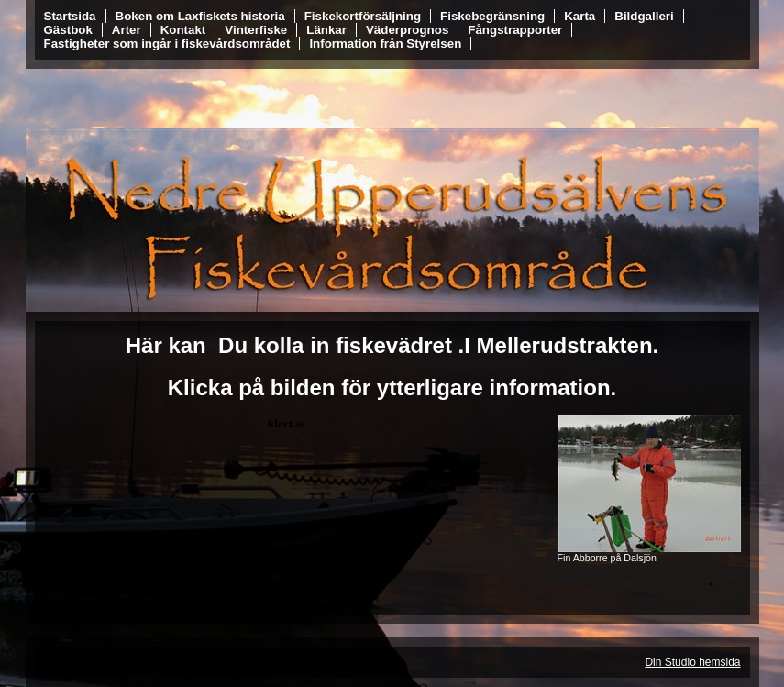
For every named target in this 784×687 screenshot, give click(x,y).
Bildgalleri (644, 16)
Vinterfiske (256, 30)
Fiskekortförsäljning (363, 16)
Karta (580, 16)
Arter (127, 30)
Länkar (326, 30)
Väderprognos (407, 30)
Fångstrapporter (515, 30)
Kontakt (183, 30)
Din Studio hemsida (692, 662)
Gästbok (68, 30)
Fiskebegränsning (492, 16)
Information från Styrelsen (385, 44)
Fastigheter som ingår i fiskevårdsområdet (167, 44)
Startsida (70, 16)
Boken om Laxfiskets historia (200, 16)
